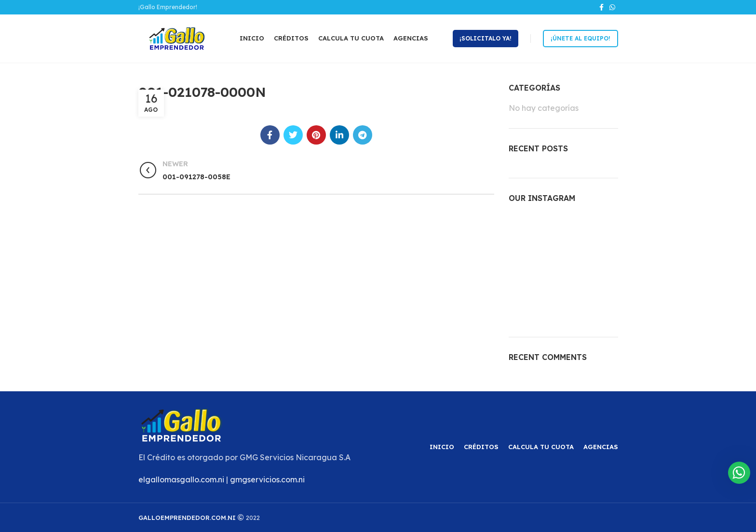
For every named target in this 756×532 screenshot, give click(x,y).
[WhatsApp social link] (612, 7)
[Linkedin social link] (339, 135)
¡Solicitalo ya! (486, 38)
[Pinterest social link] (316, 135)
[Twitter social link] (293, 135)
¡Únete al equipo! (580, 38)
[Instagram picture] (526, 231)
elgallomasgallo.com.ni (181, 479)
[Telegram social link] (363, 135)
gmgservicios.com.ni (267, 479)
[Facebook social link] (601, 7)
